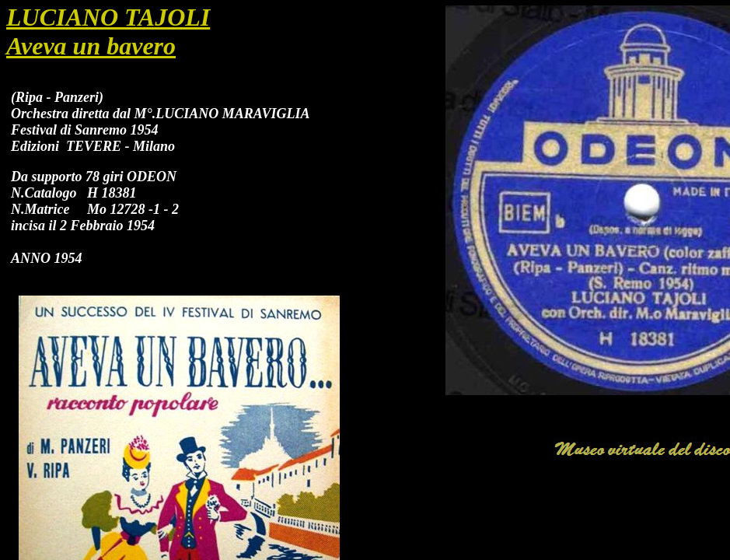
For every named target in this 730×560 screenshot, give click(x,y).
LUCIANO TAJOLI (108, 17)
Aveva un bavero (91, 46)
